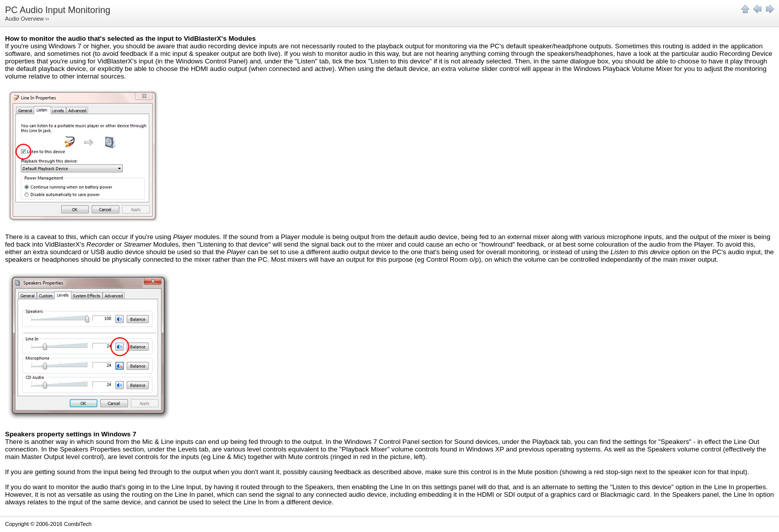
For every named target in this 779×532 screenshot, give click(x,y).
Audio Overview (24, 19)
